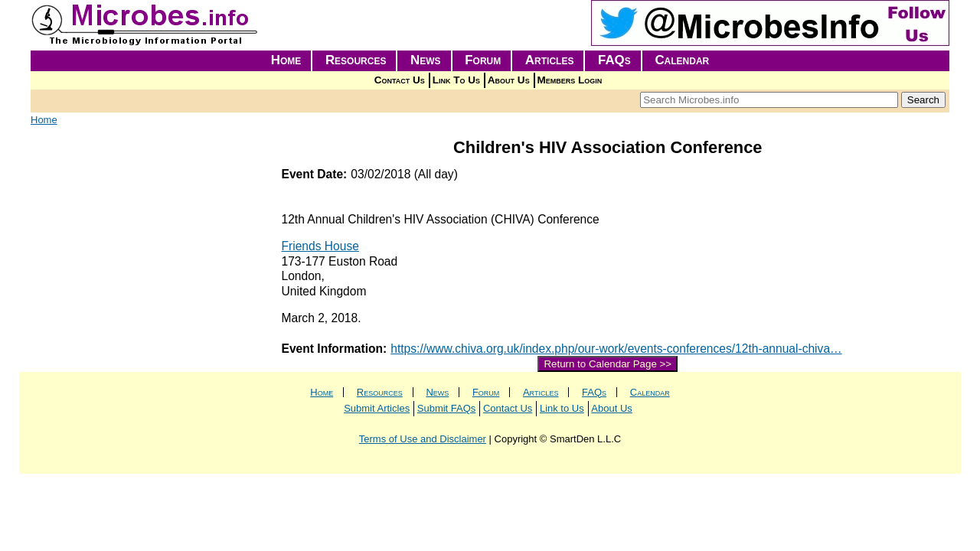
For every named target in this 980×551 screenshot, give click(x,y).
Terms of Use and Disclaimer (423, 439)
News (426, 60)
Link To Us (456, 80)
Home (286, 60)
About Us (509, 80)
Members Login (570, 80)
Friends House (320, 246)
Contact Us (400, 80)
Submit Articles (377, 408)
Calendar (682, 60)
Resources (356, 60)
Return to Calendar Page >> (608, 364)
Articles (550, 60)
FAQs (614, 60)
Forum (483, 60)
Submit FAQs (447, 408)
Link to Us (562, 408)
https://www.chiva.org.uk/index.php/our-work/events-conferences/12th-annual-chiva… (616, 349)
